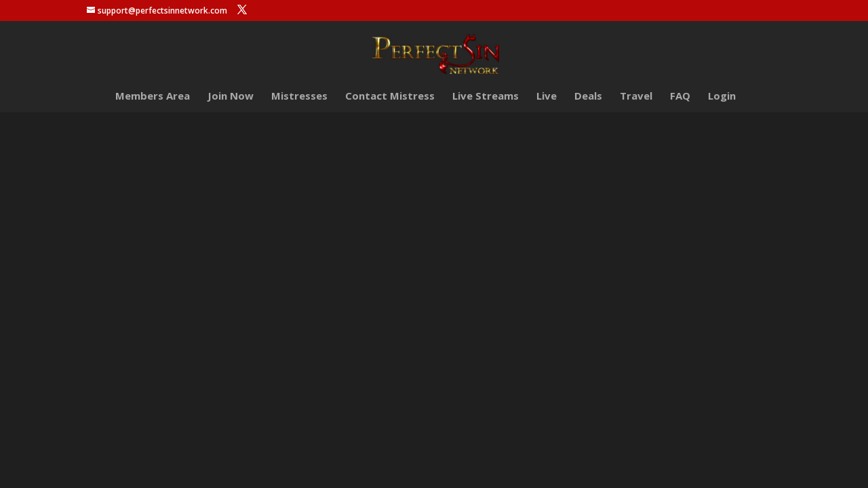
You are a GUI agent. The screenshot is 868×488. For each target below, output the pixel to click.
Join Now (231, 97)
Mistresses (299, 97)
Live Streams (486, 97)
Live (547, 97)
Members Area (153, 97)
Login (722, 97)
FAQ (680, 97)
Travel (636, 97)
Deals (588, 97)
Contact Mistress (390, 97)
